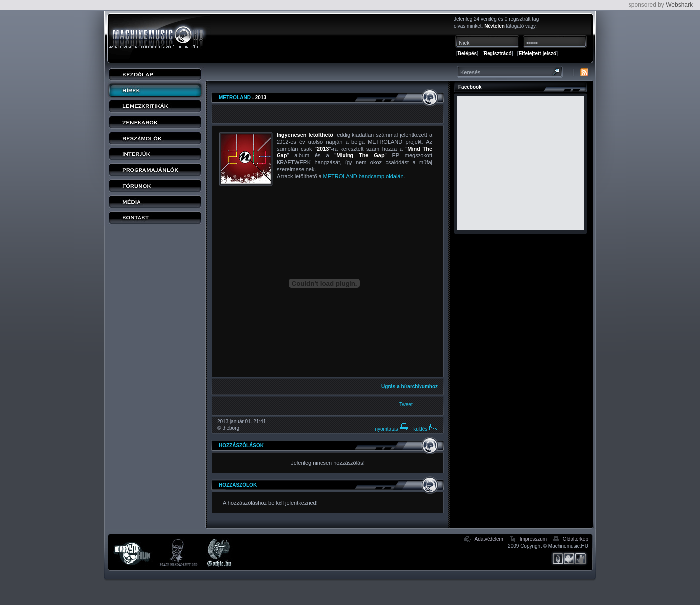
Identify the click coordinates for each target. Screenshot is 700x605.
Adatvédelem (489, 539)
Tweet (406, 405)
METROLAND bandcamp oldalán (363, 176)
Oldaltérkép (576, 539)
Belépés (467, 53)
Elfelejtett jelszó (538, 53)
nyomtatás (391, 429)
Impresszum (533, 539)
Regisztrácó (498, 53)
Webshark (679, 5)
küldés (425, 429)
